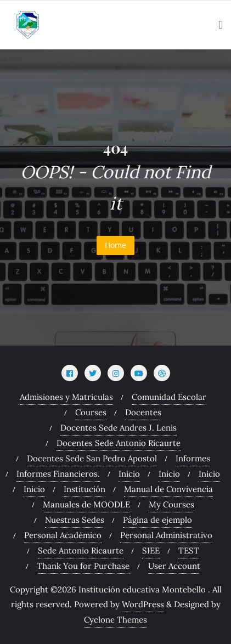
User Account (174, 566)
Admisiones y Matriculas (66, 397)
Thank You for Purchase (83, 566)
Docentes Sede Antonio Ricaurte (119, 443)
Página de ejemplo (157, 520)
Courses (91, 412)
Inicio (129, 474)
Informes (193, 458)
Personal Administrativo (166, 535)
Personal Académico (63, 535)
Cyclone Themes (116, 620)
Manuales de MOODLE (86, 504)
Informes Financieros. (58, 474)
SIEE (151, 550)
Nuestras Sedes (75, 520)
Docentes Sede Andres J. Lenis (119, 428)
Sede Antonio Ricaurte (81, 550)
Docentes (143, 412)
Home (116, 245)
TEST (189, 550)
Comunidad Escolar (169, 397)
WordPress (143, 604)
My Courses (171, 504)
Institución (84, 489)
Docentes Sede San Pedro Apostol (92, 458)
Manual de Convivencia (168, 489)
